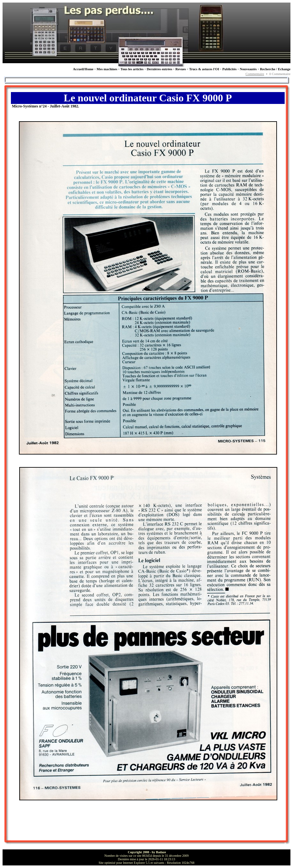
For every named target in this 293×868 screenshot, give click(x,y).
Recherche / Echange (275, 69)
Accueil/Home (83, 69)
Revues (181, 69)
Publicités (229, 69)
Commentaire (255, 74)
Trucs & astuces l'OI (204, 69)
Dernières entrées (159, 69)
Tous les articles (132, 69)
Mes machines (107, 69)
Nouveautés (248, 69)
